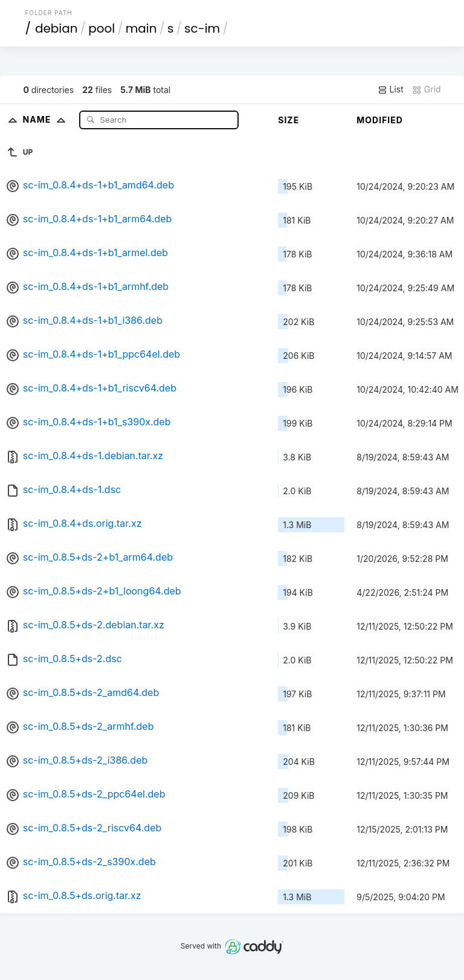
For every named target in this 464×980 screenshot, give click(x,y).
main (141, 28)
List (391, 89)
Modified (380, 120)
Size (288, 120)
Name (47, 119)
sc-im (202, 28)
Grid (427, 89)
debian (56, 28)
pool (101, 28)
